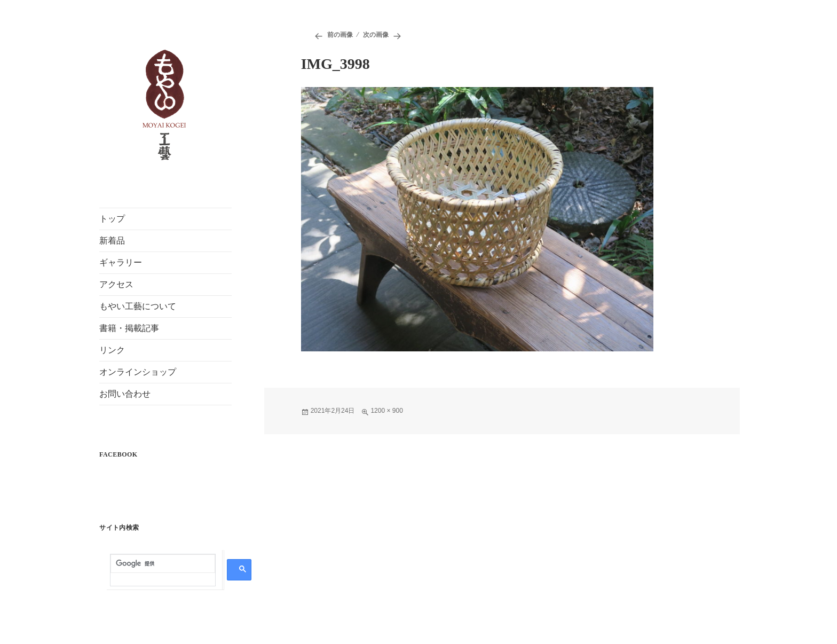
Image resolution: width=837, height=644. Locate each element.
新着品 (112, 241)
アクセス (116, 284)
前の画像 (340, 35)
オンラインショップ (138, 372)
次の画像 (376, 35)
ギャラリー (121, 262)
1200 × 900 (386, 411)
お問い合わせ (125, 394)
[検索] (163, 564)
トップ (112, 219)
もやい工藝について (138, 306)
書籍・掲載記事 (129, 328)
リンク (112, 350)
